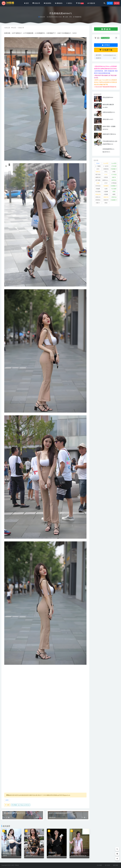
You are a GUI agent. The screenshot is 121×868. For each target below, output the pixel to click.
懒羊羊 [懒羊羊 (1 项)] (114, 177)
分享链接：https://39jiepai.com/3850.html (21, 805)
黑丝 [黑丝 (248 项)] (106, 203)
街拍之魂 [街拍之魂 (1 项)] (98, 194)
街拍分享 (42, 17)
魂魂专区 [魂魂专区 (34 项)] (106, 200)
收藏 (7, 805)
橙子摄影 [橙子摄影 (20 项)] (98, 180)
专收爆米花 (77, 17)
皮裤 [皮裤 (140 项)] (106, 189)
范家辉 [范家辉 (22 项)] (106, 192)
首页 (15, 28)
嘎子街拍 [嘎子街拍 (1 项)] (98, 175)
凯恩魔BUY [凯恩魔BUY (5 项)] (114, 169)
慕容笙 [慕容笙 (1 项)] (106, 177)
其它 (7, 800)
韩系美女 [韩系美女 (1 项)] (98, 200)
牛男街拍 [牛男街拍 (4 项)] (114, 183)
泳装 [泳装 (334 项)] (98, 183)
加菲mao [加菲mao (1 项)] (98, 172)
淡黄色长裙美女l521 (109, 112)
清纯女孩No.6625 (108, 119)
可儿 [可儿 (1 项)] (106, 172)
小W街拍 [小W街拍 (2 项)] (114, 175)
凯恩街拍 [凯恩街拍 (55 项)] (106, 169)
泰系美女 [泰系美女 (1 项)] (114, 180)
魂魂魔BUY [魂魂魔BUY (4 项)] (114, 200)
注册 (117, 3)
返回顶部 (116, 865)
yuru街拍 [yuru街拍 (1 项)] (114, 163)
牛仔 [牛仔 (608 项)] (106, 183)
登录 (110, 3)
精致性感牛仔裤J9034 (109, 134)
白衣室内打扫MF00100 (79, 856)
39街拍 (17, 865)
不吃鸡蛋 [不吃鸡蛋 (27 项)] (114, 166)
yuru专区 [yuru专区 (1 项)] (106, 163)
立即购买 (106, 45)
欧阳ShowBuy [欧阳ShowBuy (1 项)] (106, 180)
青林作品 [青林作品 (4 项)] (114, 197)
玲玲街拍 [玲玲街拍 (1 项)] (98, 186)
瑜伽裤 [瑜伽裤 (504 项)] (98, 189)
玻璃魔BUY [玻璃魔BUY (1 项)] (114, 186)
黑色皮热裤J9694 (108, 97)
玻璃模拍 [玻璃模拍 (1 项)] (106, 186)
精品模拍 (76, 853)
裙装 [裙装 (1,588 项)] (114, 194)
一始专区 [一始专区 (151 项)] (106, 166)
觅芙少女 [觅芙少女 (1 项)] (98, 197)
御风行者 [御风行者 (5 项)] (98, 177)
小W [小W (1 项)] (106, 175)
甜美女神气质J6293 (32, 856)
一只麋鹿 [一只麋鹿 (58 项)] (98, 166)
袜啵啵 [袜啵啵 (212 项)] (106, 194)
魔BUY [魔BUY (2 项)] (98, 203)
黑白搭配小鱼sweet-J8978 (10, 855)
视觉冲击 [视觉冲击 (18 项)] (106, 197)
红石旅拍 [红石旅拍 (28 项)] (98, 192)
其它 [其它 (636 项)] (98, 169)
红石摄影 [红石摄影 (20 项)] (114, 189)
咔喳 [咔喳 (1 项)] (114, 172)
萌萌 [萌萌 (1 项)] (114, 192)
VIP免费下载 (106, 50)
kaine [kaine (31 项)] (98, 163)
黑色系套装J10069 (54, 856)
